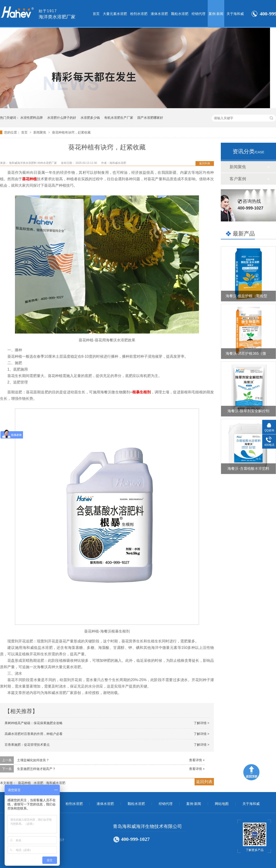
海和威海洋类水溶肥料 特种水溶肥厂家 (33, 163)
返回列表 (205, 163)
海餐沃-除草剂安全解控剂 (248, 411)
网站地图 (222, 804)
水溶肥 (38, 783)
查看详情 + (197, 760)
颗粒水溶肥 (180, 14)
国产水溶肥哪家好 (150, 118)
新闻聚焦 (40, 132)
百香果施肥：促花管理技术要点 (27, 745)
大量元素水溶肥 (115, 14)
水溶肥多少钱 (90, 118)
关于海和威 (235, 14)
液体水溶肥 (159, 14)
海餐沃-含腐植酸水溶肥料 (248, 469)
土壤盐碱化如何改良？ (33, 760)
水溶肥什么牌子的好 (62, 118)
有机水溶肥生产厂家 (119, 118)
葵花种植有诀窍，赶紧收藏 (71, 132)
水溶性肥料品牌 (32, 118)
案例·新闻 (216, 14)
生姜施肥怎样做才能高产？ (36, 769)
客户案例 (238, 179)
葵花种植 (24, 783)
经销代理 (198, 14)
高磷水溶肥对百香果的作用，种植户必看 (34, 734)
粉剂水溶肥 (139, 14)
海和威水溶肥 (56, 783)
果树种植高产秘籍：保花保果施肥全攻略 (34, 723)
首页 (96, 14)
